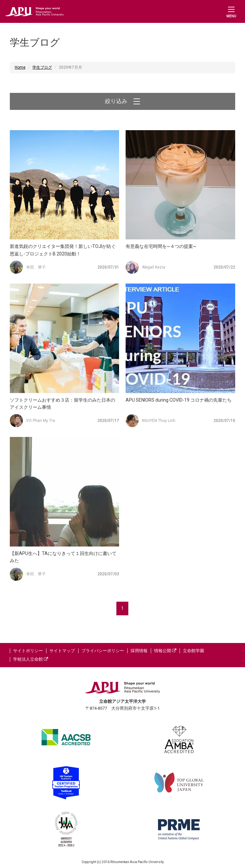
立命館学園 (193, 651)
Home (20, 67)
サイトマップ (62, 651)
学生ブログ (42, 67)
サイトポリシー (28, 651)
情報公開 (165, 651)
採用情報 (139, 651)
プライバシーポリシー (103, 651)
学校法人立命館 (31, 659)
